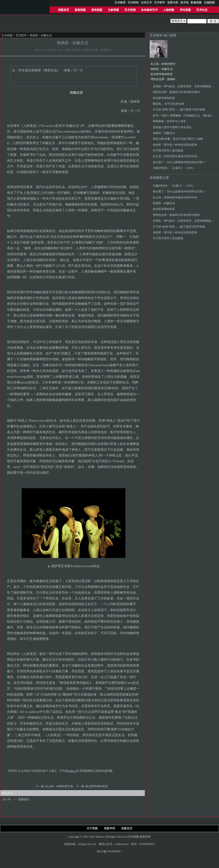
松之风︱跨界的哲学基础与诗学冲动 (173, 64)
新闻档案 (80, 10)
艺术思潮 (130, 10)
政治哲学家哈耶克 (97, 786)
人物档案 (169, 10)
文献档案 (113, 10)
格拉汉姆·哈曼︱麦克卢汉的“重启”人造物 (178, 139)
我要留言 (24, 799)
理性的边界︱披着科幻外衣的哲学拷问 (174, 79)
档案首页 (64, 10)
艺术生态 (202, 10)
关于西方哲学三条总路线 (168, 151)
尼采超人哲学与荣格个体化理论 (172, 127)
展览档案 (97, 10)
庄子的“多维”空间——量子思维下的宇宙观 (179, 110)
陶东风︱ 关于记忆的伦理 (168, 104)
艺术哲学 (21, 35)
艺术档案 (7, 35)
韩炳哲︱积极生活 (162, 69)
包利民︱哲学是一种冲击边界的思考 (175, 145)
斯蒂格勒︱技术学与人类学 (169, 121)
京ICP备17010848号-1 (110, 851)
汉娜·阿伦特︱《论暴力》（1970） (174, 168)
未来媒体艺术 (149, 10)
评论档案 (185, 10)
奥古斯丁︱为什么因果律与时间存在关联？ (179, 162)
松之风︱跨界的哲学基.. (60, 786)
